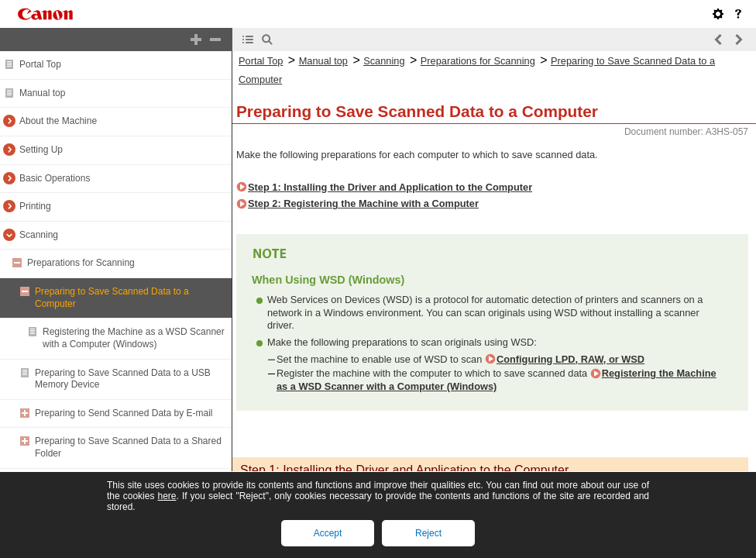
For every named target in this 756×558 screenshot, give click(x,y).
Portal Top (40, 64)
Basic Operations (55, 178)
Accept (328, 533)
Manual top (42, 93)
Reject (428, 533)
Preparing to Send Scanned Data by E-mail (124, 413)
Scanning (39, 235)
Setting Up (41, 150)
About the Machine (58, 121)
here (167, 496)
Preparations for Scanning (81, 263)
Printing (35, 206)
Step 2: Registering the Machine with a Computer (363, 203)
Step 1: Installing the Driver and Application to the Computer (390, 187)
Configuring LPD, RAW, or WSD (570, 359)
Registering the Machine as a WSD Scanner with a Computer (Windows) (134, 338)
